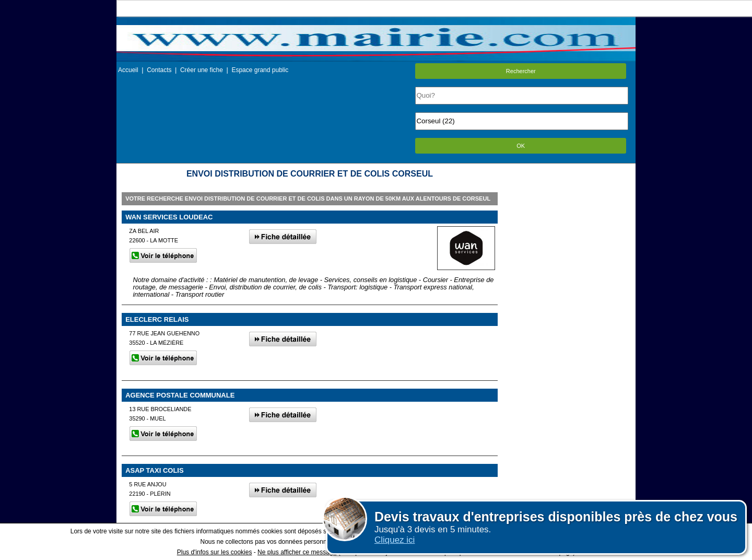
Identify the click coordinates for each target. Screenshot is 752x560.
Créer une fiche (202, 70)
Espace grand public (260, 70)
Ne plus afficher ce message (297, 552)
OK (521, 146)
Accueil (128, 70)
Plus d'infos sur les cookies (215, 552)
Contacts (159, 70)
